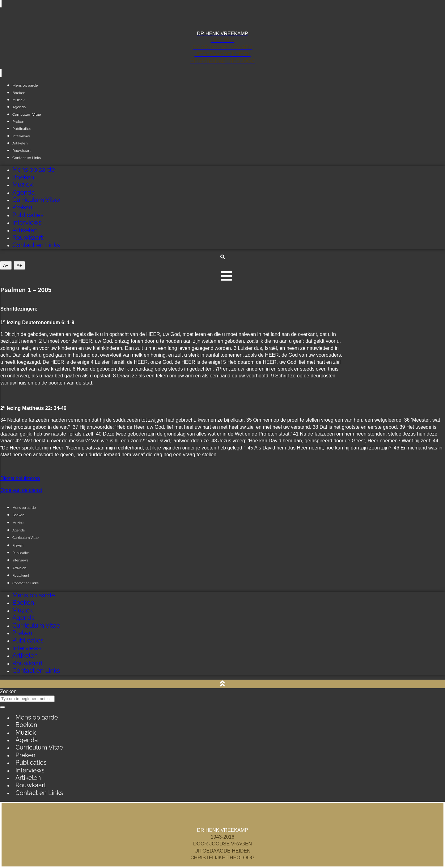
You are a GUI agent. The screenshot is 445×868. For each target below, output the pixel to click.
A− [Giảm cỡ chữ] (6, 265)
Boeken (23, 177)
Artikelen (25, 230)
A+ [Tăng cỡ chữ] (19, 265)
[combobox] (27, 699)
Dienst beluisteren (20, 478)
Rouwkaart (28, 238)
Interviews (27, 222)
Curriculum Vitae (27, 114)
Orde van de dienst (21, 490)
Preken (22, 207)
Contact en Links (27, 158)
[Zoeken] (2, 707)
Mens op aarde (34, 170)
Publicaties (28, 215)
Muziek (23, 185)
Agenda (23, 192)
